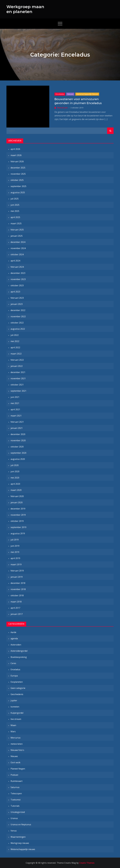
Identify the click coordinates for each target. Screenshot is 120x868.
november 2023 (18, 279)
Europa (14, 676)
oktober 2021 (17, 385)
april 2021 (15, 409)
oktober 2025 (17, 180)
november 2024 (18, 248)
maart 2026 (16, 155)
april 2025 (15, 217)
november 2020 (18, 440)
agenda (14, 638)
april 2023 (15, 292)
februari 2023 (17, 298)
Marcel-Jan (62, 108)
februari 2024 (17, 267)
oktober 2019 (17, 521)
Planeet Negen (18, 769)
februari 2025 (17, 230)
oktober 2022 (17, 323)
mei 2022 (15, 341)
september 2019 (18, 527)
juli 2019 (15, 540)
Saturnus (15, 787)
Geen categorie (18, 688)
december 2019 (18, 509)
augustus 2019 (18, 533)
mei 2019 (15, 552)
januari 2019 (17, 577)
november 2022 (18, 316)
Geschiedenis (17, 694)
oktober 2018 (17, 595)
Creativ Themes (87, 863)
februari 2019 (17, 571)
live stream (16, 719)
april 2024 (15, 261)
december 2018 (18, 583)
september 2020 (18, 453)
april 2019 (15, 558)
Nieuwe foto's (17, 750)
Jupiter (14, 700)
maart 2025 (16, 223)
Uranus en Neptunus (21, 824)
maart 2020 (16, 490)
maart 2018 (16, 602)
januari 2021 (17, 428)
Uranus (14, 818)
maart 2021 (16, 416)
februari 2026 (17, 161)
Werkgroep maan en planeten (25, 9)
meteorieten (17, 744)
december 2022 (18, 310)
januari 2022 (17, 366)
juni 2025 (15, 205)
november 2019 (18, 515)
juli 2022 (15, 335)
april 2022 (15, 347)
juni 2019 (15, 546)
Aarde (13, 632)
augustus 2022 (18, 329)
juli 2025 (15, 199)
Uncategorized (18, 812)
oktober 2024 (17, 254)
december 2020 (18, 434)
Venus (14, 831)
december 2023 (18, 273)
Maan (13, 725)
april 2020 (15, 484)
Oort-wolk (15, 762)
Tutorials (15, 806)
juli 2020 (15, 465)
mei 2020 (15, 478)
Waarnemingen (18, 837)
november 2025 (18, 174)
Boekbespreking (19, 657)
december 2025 (18, 168)
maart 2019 (16, 564)
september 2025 (18, 186)
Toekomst (16, 800)
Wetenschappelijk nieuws (87, 94)
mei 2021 (15, 403)
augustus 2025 (18, 192)
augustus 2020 (18, 459)
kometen (15, 707)
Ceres (13, 663)
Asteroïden (16, 645)
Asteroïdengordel (19, 651)
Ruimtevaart (17, 781)
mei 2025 (15, 211)
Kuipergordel (17, 713)
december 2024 (18, 242)
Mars (13, 731)
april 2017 (15, 608)
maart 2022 (16, 354)
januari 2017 (17, 614)
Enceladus (60, 94)
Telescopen (16, 793)
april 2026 (15, 149)
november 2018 (18, 589)
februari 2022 (17, 360)
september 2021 (18, 391)
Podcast (14, 775)
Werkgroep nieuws (20, 843)
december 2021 (18, 372)
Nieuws (70, 94)
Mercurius (16, 738)
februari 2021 (17, 422)
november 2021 (18, 378)
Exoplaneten (17, 682)
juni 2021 (15, 397)
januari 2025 (17, 236)
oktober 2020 (17, 447)
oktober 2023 (17, 285)
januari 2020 (17, 502)
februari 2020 (17, 496)
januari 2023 (17, 304)
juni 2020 (15, 471)
